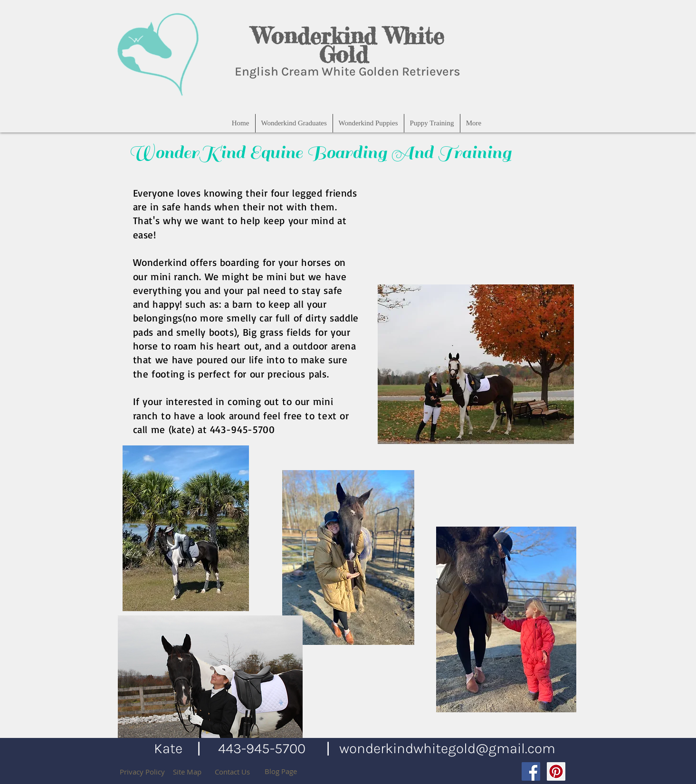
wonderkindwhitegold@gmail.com (447, 748)
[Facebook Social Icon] (531, 771)
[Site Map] (187, 772)
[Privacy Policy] (143, 772)
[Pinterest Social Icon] (556, 771)
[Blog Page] (281, 771)
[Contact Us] (232, 772)
